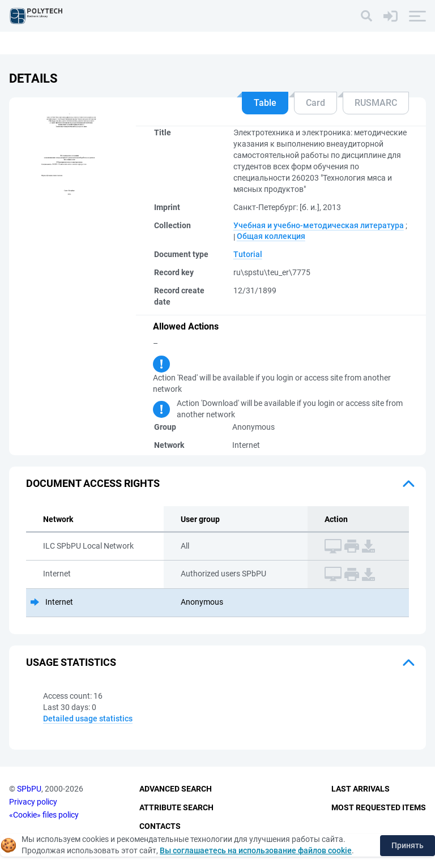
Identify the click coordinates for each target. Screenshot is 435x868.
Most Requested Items (379, 807)
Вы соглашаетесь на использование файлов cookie (256, 850)
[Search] (366, 16)
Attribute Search (176, 807)
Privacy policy (33, 802)
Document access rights (93, 483)
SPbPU (29, 789)
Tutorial (248, 254)
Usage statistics (71, 662)
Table (265, 103)
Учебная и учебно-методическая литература (319, 225)
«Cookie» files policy (44, 815)
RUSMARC (376, 103)
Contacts (160, 826)
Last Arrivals (361, 789)
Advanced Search (176, 789)
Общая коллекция (271, 236)
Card (315, 103)
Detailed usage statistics (88, 719)
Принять (408, 845)
